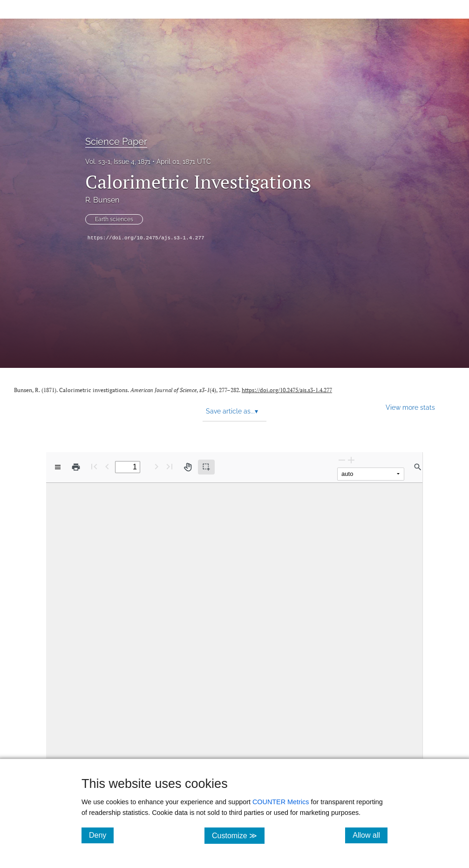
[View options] (58, 467)
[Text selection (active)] (206, 467)
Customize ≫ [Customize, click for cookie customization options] (238, 835)
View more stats (410, 407)
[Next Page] (156, 466)
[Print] (76, 467)
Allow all (370, 835)
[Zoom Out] (342, 460)
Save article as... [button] (232, 411)
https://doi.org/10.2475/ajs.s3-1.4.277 (146, 238)
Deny (101, 835)
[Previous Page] (107, 466)
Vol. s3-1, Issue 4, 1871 (118, 162)
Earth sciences (114, 219)
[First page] (94, 466)
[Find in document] (418, 467)
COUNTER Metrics (281, 802)
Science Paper (116, 142)
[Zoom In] (351, 460)
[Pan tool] (188, 467)
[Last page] (170, 466)
